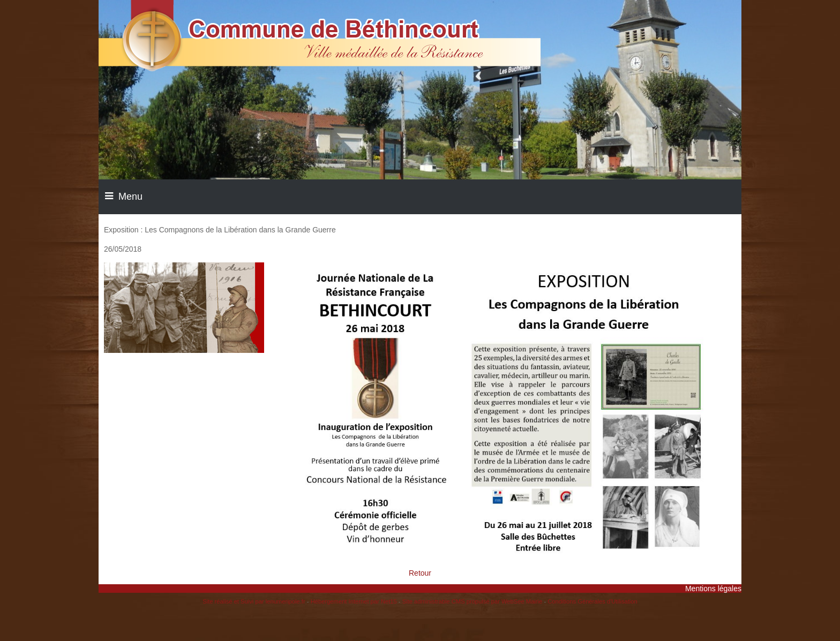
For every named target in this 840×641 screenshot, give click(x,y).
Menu (130, 197)
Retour (420, 573)
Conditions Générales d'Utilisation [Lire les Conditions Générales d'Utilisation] (592, 601)
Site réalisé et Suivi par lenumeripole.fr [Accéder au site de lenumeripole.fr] (254, 601)
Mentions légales (713, 589)
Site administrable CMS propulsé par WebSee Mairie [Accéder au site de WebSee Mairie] (472, 601)
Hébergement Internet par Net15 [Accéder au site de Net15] (354, 601)
